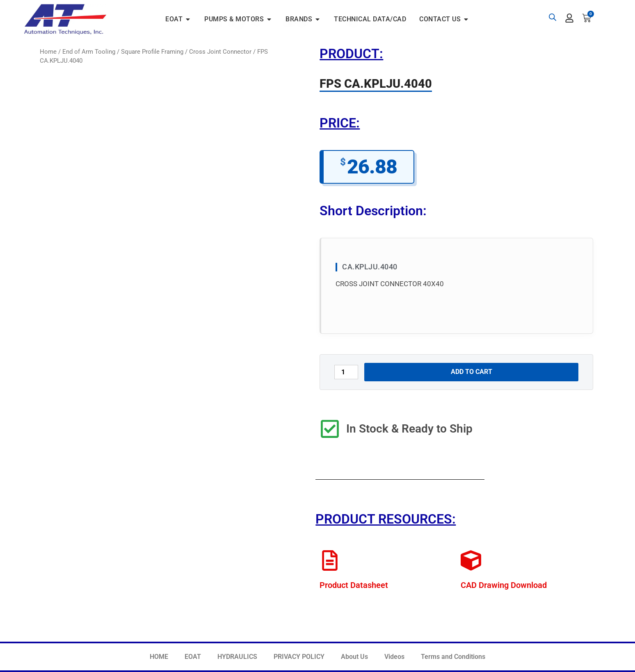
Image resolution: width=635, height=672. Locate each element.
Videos (394, 657)
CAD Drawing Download (504, 585)
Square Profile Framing (152, 52)
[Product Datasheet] (330, 560)
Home (48, 52)
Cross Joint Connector (220, 52)
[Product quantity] (346, 372)
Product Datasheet (354, 585)
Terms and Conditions (453, 657)
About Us (354, 657)
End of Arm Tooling (89, 52)
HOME (159, 657)
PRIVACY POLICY (299, 657)
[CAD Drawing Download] (471, 560)
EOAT (193, 657)
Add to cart (472, 372)
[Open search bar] (553, 17)
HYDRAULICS (237, 657)
